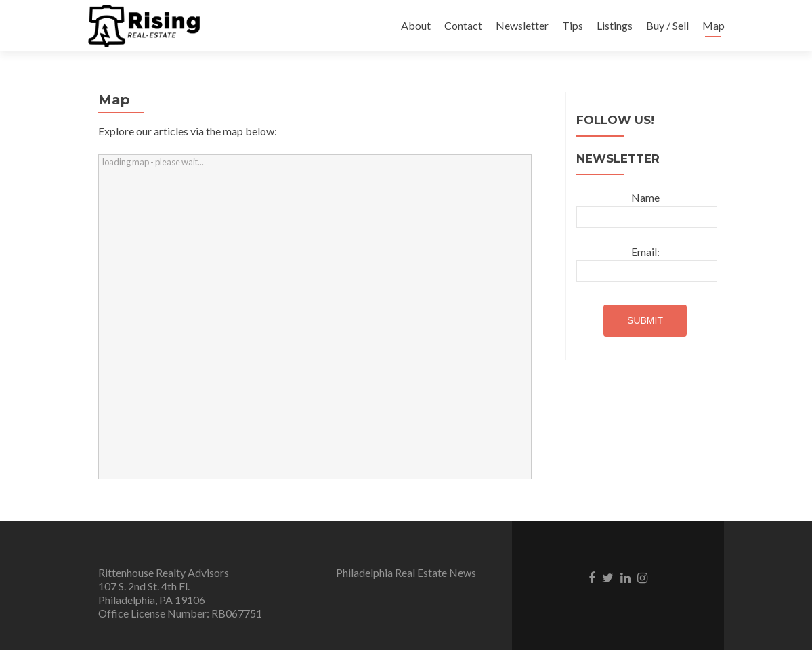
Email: (645, 252)
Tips (573, 25)
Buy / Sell (667, 25)
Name (645, 197)
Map (713, 25)
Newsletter (522, 25)
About (416, 25)
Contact (463, 25)
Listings (615, 25)
